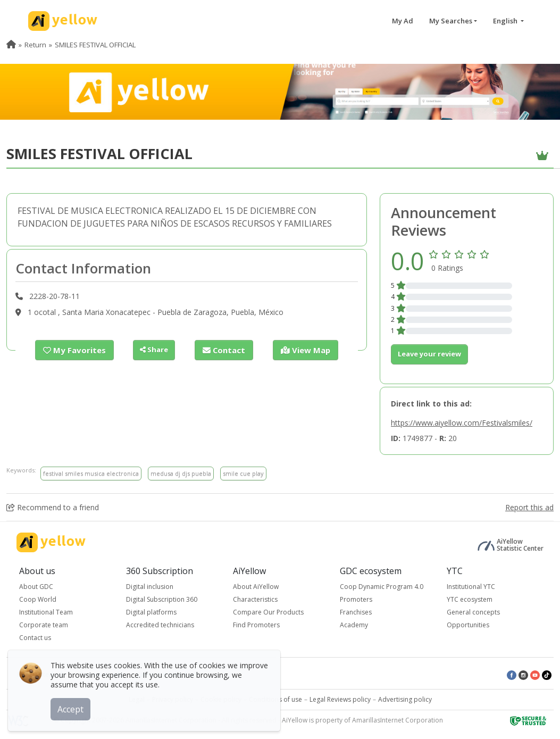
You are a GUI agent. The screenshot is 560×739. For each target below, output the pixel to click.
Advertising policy (405, 699)
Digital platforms (151, 612)
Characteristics (255, 599)
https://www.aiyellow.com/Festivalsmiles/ (462, 423)
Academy (354, 625)
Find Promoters (256, 625)
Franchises (356, 612)
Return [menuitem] (35, 45)
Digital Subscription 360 (162, 599)
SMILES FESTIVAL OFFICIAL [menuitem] (95, 45)
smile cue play (243, 473)
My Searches (451, 21)
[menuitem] (11, 45)
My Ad (403, 21)
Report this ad (529, 507)
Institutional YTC (471, 587)
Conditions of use (275, 699)
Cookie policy (221, 699)
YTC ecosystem (470, 599)
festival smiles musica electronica (91, 473)
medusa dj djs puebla (181, 473)
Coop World (38, 599)
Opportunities (468, 625)
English (506, 21)
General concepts (473, 612)
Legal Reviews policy (340, 699)
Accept (73, 707)
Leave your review (429, 354)
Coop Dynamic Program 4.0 (382, 587)
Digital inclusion (150, 587)
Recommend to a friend (53, 507)
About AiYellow (256, 587)
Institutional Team (46, 612)
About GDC (36, 587)
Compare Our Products (268, 612)
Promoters (356, 599)
